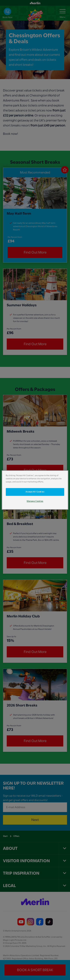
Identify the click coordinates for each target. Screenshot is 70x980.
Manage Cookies (35, 501)
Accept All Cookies (35, 492)
